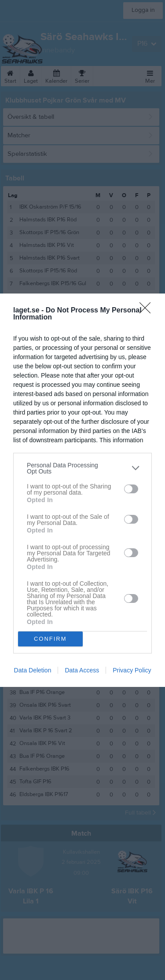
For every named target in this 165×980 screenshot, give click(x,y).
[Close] (148, 311)
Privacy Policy (132, 670)
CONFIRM (50, 639)
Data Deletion (33, 670)
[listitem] (82, 468)
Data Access (82, 670)
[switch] (131, 489)
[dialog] (82, 490)
